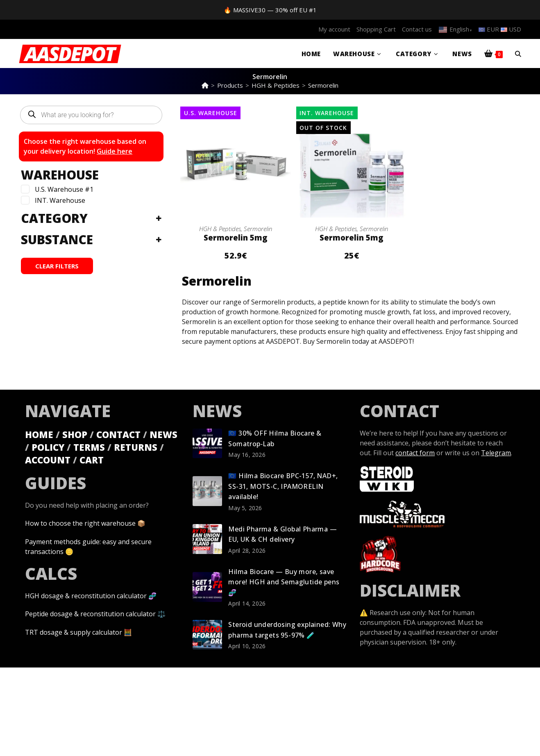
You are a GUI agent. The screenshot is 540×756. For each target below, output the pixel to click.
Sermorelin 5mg (236, 237)
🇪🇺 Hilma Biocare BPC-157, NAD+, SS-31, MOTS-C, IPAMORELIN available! (283, 486)
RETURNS (136, 447)
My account (334, 29)
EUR (489, 29)
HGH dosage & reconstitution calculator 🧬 (91, 595)
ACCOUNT (48, 459)
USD (511, 29)
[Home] (205, 85)
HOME (39, 434)
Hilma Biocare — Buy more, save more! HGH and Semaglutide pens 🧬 (284, 582)
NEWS (163, 434)
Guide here (115, 151)
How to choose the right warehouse (80, 523)
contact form (415, 452)
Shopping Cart (376, 29)
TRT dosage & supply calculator (74, 631)
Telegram (496, 452)
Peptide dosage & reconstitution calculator (90, 613)
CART (92, 459)
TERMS (89, 447)
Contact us (417, 29)
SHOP (75, 434)
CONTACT (118, 434)
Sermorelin (323, 85)
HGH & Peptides (220, 229)
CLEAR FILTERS (57, 266)
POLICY (48, 447)
